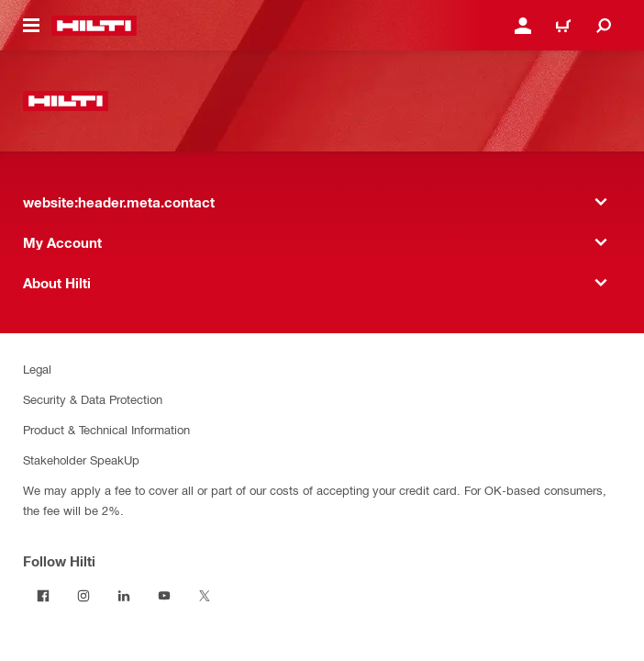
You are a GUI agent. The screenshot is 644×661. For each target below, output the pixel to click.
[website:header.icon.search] (604, 26)
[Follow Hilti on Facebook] (43, 596)
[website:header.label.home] (94, 26)
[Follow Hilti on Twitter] (205, 596)
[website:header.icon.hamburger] (31, 26)
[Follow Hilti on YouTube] (164, 596)
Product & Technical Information (106, 429)
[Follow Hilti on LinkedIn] (124, 596)
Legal (37, 369)
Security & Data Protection (93, 399)
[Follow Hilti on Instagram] (83, 596)
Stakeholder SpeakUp (81, 459)
